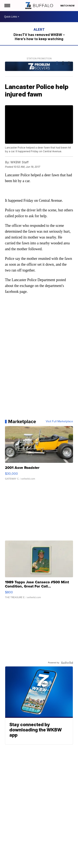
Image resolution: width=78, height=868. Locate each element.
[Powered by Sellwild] (67, 663)
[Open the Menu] (7, 6)
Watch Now (68, 6)
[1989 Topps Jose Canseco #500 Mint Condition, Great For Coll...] (39, 572)
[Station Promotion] (39, 67)
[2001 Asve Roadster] (39, 455)
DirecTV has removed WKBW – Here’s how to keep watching (39, 37)
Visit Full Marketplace (59, 421)
